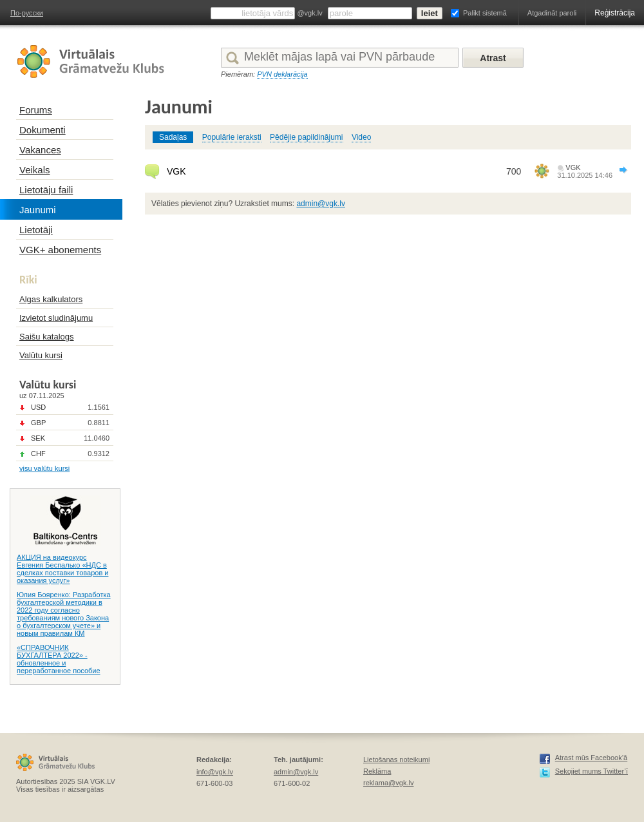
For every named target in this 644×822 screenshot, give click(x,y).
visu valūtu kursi (44, 468)
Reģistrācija (615, 13)
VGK (176, 171)
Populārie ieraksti (232, 137)
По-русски (27, 13)
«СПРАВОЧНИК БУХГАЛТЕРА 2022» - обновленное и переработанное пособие (59, 659)
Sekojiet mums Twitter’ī (592, 771)
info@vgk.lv (215, 772)
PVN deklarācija (282, 74)
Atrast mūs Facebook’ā (592, 758)
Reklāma (377, 771)
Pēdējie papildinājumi (306, 137)
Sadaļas (173, 137)
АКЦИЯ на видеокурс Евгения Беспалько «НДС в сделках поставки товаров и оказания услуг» (62, 569)
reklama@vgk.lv (388, 783)
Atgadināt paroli (552, 13)
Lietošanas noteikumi (396, 760)
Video (361, 137)
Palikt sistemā (485, 13)
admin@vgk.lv (321, 204)
